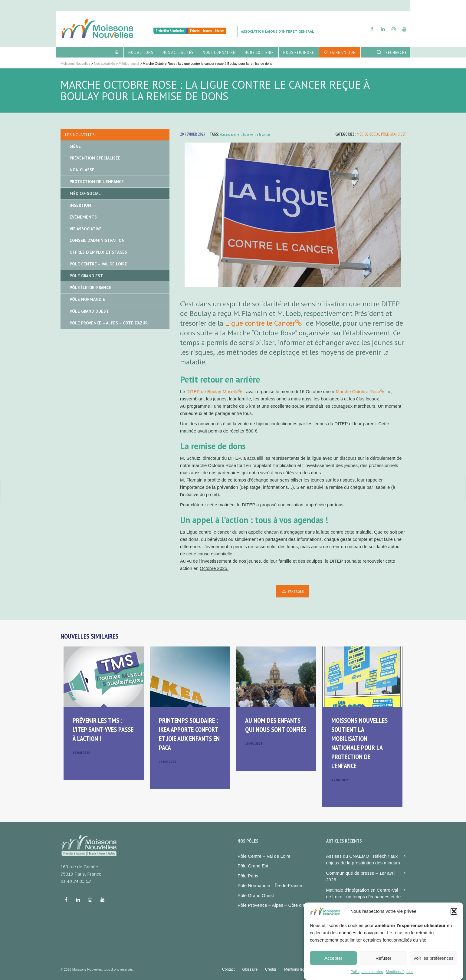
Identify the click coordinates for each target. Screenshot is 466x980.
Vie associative (86, 229)
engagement (234, 134)
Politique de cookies (367, 977)
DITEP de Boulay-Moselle (212, 391)
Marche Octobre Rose (358, 391)
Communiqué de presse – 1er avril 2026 (361, 876)
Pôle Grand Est (393, 134)
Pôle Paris (248, 876)
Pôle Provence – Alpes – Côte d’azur (274, 905)
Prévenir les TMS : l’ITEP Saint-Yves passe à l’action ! (103, 729)
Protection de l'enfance (97, 182)
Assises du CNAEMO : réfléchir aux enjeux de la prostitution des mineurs (363, 860)
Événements (83, 217)
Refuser (384, 963)
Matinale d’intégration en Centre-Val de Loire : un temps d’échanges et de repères (364, 897)
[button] (454, 916)
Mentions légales (399, 977)
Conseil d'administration (97, 240)
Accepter (333, 963)
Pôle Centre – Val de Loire (98, 264)
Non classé (82, 170)
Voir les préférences (433, 963)
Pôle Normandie (87, 299)
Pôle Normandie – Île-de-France (270, 885)
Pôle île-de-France (90, 288)
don (223, 134)
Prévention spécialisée (95, 158)
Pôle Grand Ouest (89, 311)
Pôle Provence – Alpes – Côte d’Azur (109, 323)
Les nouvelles (80, 135)
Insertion (80, 205)
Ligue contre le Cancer (260, 323)
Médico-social (368, 134)
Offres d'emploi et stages (98, 252)
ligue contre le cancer (257, 134)
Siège (75, 146)
